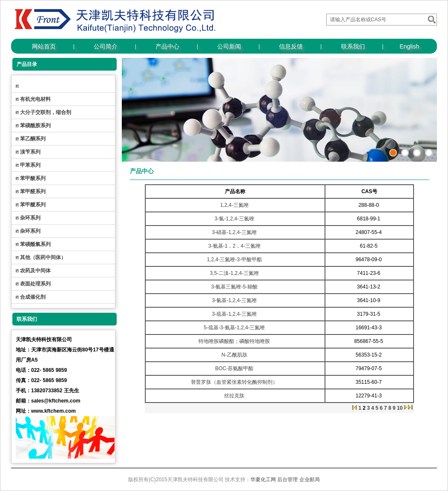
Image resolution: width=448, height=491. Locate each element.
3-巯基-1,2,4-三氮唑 (234, 314)
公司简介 (106, 46)
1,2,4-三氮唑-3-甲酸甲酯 (234, 260)
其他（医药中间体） (43, 257)
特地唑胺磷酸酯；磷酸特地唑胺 (234, 341)
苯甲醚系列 (33, 205)
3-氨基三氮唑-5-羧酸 (234, 287)
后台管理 (287, 480)
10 (400, 408)
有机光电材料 (35, 99)
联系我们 (353, 46)
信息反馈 (291, 46)
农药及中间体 (35, 271)
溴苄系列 (30, 152)
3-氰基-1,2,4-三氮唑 (234, 300)
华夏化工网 (263, 480)
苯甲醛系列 (33, 191)
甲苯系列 (30, 165)
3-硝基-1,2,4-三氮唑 (234, 232)
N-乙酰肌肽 (234, 355)
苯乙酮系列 (33, 139)
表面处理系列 (35, 284)
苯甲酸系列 (33, 178)
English (409, 46)
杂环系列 (30, 218)
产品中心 (167, 46)
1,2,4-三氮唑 (234, 205)
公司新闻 (229, 46)
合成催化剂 (33, 297)
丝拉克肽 (234, 396)
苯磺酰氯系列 (35, 244)
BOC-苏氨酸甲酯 (234, 368)
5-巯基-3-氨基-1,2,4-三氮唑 (234, 328)
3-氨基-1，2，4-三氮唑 (234, 246)
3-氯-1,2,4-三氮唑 (234, 219)
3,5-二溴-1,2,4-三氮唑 (234, 273)
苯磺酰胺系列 (35, 126)
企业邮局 (310, 480)
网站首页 (44, 46)
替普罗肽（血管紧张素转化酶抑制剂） (234, 382)
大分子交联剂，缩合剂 (46, 112)
